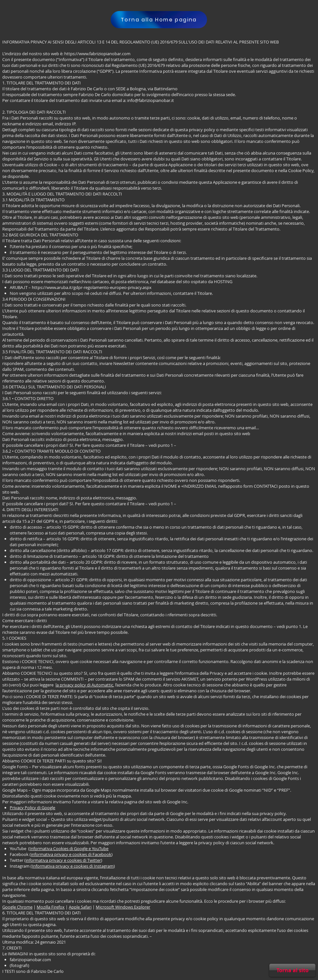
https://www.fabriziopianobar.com (97, 54)
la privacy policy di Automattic (84, 685)
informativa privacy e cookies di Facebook (71, 854)
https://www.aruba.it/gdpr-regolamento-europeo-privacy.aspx (92, 287)
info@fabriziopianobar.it (151, 100)
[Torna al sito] (292, 970)
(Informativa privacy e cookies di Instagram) (73, 866)
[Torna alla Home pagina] (159, 20)
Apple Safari (80, 907)
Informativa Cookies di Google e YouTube (69, 848)
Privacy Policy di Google (32, 808)
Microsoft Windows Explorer (123, 907)
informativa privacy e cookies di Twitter (63, 860)
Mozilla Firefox (51, 907)
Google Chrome (17, 907)
